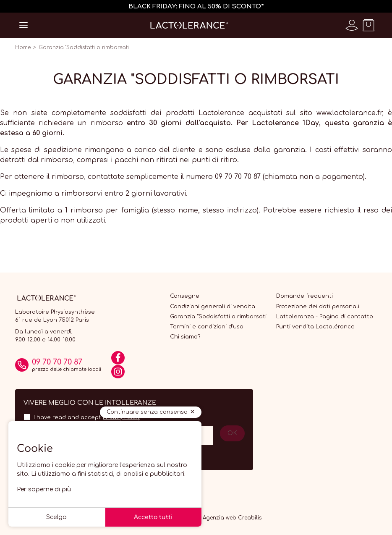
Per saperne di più (44, 489)
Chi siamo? (185, 337)
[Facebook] (118, 361)
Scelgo (56, 517)
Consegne (185, 296)
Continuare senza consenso (147, 412)
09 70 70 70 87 (57, 362)
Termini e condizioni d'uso (207, 327)
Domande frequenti (304, 296)
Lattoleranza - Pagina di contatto (325, 317)
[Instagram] (118, 375)
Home (23, 47)
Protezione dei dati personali (318, 307)
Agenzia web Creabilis (232, 518)
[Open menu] (24, 25)
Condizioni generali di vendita (213, 307)
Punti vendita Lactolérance (315, 327)
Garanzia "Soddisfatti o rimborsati (218, 317)
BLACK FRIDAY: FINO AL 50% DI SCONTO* (196, 7)
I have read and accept (87, 417)
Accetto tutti (153, 517)
